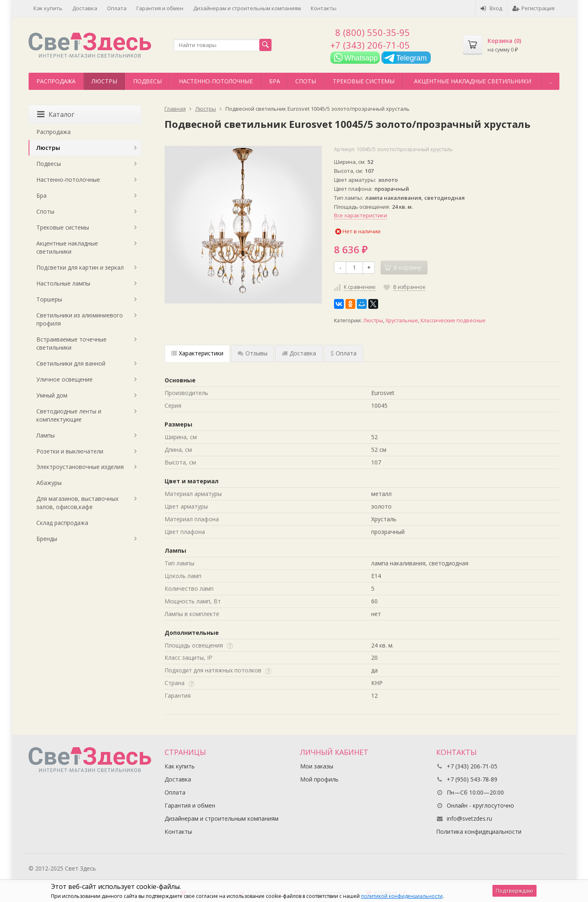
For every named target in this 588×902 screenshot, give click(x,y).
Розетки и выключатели (70, 451)
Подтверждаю (514, 891)
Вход (491, 8)
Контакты (324, 8)
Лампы (46, 435)
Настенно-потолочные (216, 81)
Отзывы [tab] (253, 353)
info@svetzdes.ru (469, 818)
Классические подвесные (453, 320)
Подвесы (147, 81)
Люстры (104, 81)
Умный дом (52, 395)
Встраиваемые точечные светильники (71, 343)
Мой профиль (319, 779)
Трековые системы (364, 81)
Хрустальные (402, 320)
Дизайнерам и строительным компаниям (247, 8)
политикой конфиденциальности (402, 896)
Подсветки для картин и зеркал (80, 267)
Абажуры (49, 483)
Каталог (56, 114)
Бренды (47, 539)
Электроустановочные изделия (80, 467)
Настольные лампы (63, 283)
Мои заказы (317, 766)
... (551, 81)
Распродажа (56, 81)
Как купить (48, 8)
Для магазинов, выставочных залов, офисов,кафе (77, 503)
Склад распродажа (62, 523)
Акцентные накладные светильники (473, 81)
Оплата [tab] (343, 353)
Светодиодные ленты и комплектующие (69, 415)
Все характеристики (361, 215)
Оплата (117, 8)
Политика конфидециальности (479, 832)
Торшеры (49, 299)
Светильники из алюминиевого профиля (80, 319)
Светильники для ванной (71, 363)
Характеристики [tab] (197, 353)
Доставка (85, 8)
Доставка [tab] (299, 353)
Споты (306, 81)
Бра (275, 81)
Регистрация (533, 8)
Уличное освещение (65, 379)
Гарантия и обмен (160, 8)
